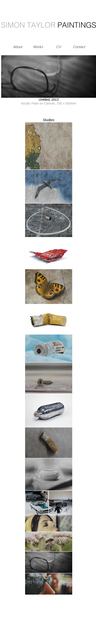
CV (59, 47)
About (18, 47)
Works (38, 47)
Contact (79, 47)
